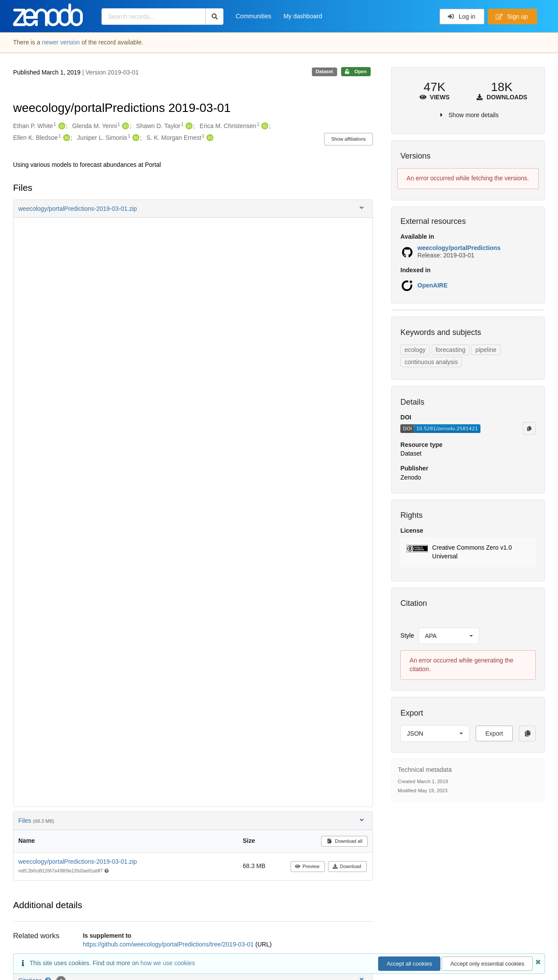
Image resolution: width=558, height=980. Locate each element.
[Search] (215, 17)
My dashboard (303, 16)
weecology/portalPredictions (459, 248)
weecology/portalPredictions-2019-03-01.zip (78, 862)
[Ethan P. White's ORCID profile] (61, 126)
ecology (415, 350)
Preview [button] (307, 866)
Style (407, 635)
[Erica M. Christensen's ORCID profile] (264, 126)
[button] (193, 209)
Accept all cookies (409, 964)
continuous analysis (431, 362)
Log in (462, 17)
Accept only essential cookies (487, 964)
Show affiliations (349, 139)
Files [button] (192, 820)
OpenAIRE (432, 285)
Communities (254, 16)
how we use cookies (167, 963)
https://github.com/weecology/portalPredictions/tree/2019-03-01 (169, 944)
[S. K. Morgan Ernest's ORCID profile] (209, 138)
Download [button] (347, 866)
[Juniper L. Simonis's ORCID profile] (135, 138)
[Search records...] (154, 17)
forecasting (450, 350)
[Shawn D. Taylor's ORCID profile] (188, 126)
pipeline (486, 350)
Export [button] (494, 733)
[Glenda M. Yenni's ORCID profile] (124, 126)
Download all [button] (344, 841)
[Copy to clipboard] (529, 428)
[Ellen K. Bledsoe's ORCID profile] (66, 138)
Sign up (512, 17)
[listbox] (449, 636)
